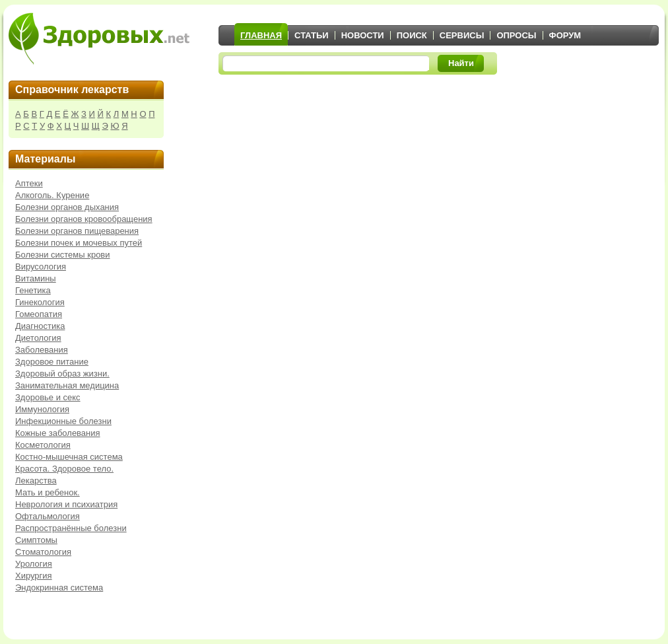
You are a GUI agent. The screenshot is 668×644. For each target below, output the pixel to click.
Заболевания (42, 350)
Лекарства (36, 481)
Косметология (43, 445)
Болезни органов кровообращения (84, 219)
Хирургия (34, 576)
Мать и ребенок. (48, 492)
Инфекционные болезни (63, 421)
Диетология (38, 338)
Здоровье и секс (48, 397)
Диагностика (40, 326)
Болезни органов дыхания (67, 207)
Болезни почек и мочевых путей (79, 243)
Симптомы (36, 540)
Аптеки (29, 183)
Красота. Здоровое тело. (64, 469)
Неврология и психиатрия (66, 504)
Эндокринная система (59, 588)
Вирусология (41, 267)
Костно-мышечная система (69, 457)
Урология (34, 564)
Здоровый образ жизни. (62, 374)
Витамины (36, 278)
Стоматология (43, 552)
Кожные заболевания (58, 433)
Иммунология (42, 409)
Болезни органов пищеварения (77, 231)
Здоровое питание (52, 362)
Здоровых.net (99, 38)
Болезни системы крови (63, 255)
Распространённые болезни (71, 528)
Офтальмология (48, 516)
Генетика (33, 290)
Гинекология (40, 302)
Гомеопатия (39, 314)
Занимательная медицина (67, 385)
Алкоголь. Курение (52, 195)
